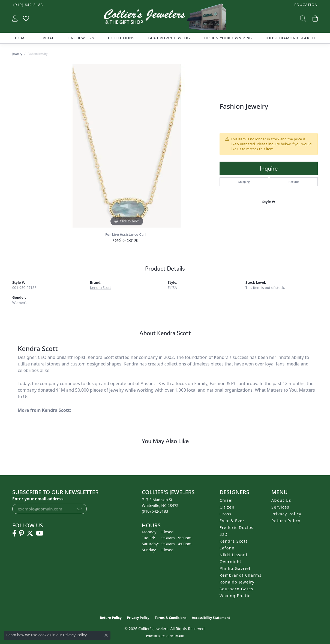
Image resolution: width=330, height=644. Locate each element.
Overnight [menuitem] (230, 562)
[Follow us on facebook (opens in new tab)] (14, 533)
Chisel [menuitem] (226, 500)
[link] (28, 5)
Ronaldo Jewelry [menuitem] (237, 582)
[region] (127, 146)
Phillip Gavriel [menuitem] (235, 568)
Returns (294, 182)
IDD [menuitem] (224, 534)
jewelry (17, 54)
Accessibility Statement (211, 618)
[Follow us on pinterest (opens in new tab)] (22, 533)
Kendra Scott (100, 288)
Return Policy (286, 521)
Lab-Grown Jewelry (169, 38)
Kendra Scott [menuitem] (233, 541)
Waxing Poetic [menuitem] (235, 596)
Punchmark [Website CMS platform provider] (175, 636)
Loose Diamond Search (290, 38)
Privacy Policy (286, 514)
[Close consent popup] (106, 635)
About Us (281, 500)
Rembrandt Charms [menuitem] (241, 575)
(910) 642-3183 (125, 240)
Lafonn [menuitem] (227, 548)
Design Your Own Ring (228, 38)
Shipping (244, 182)
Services (280, 507)
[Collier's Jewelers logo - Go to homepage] (165, 18)
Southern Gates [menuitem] (236, 589)
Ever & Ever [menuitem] (232, 521)
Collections (121, 38)
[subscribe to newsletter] (79, 509)
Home (21, 38)
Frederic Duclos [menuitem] (237, 527)
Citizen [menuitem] (227, 507)
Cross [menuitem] (226, 514)
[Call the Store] (155, 511)
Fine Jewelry (81, 38)
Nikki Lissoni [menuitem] (233, 555)
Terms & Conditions (171, 618)
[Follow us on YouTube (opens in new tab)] (40, 533)
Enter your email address (38, 499)
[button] (305, 5)
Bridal (47, 38)
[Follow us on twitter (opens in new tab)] (30, 533)
